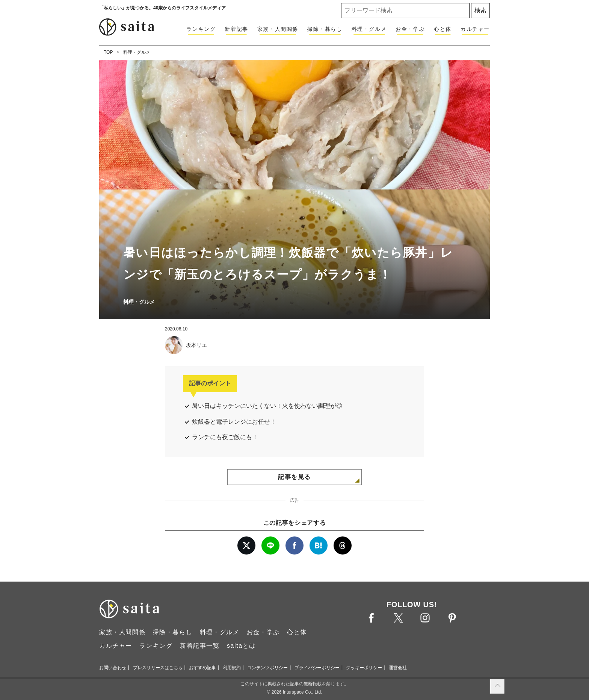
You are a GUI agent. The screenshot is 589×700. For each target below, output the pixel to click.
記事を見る (294, 477)
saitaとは (241, 646)
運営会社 (398, 668)
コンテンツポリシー (267, 668)
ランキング (201, 29)
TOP (108, 52)
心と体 (443, 29)
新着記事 (236, 29)
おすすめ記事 (202, 668)
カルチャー (475, 29)
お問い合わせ (113, 668)
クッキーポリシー (364, 668)
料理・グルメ (369, 29)
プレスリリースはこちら (158, 668)
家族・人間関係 (278, 29)
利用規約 (232, 668)
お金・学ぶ (410, 29)
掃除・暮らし (325, 29)
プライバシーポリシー (317, 668)
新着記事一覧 (200, 646)
